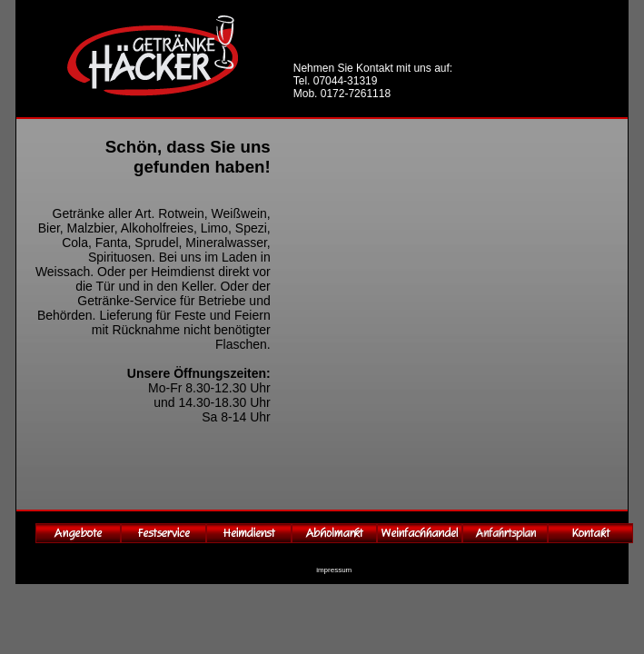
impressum (334, 570)
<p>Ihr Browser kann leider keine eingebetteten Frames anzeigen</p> (459, 319)
